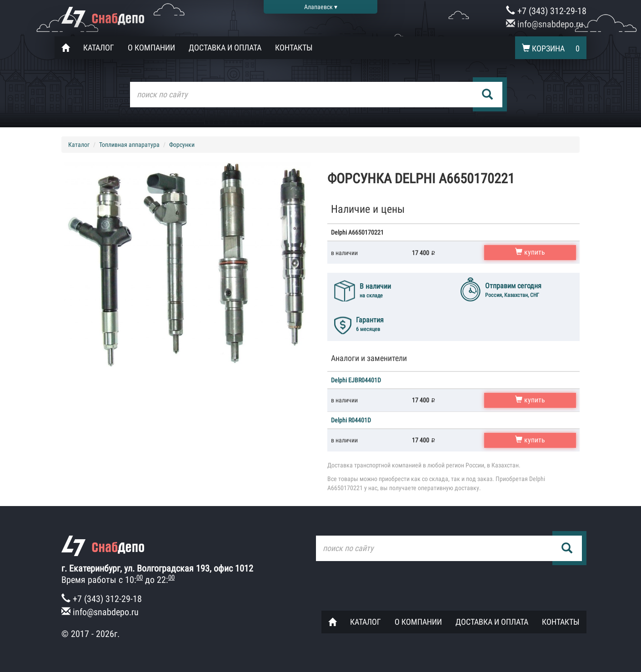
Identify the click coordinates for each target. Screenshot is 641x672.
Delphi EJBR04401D (356, 380)
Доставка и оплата (225, 48)
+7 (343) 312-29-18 (546, 11)
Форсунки (182, 145)
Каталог (99, 48)
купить (530, 252)
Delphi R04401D (351, 420)
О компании (151, 48)
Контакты (294, 48)
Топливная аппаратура (129, 145)
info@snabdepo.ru (545, 24)
